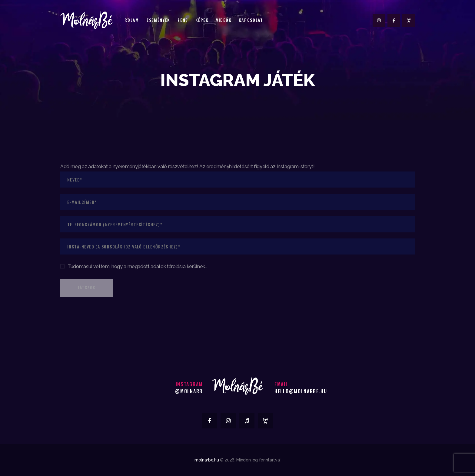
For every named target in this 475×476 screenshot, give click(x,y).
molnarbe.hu (207, 460)
